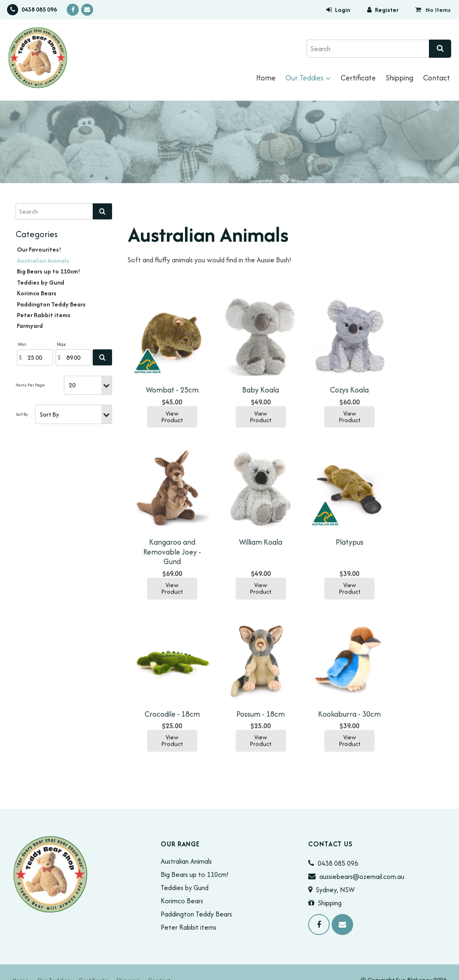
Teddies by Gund (41, 282)
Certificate (358, 78)
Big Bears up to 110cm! (49, 271)
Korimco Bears (37, 293)
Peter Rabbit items (44, 315)
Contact (437, 78)
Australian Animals (43, 260)
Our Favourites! (39, 249)
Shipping (399, 78)
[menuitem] (21, 964)
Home (266, 78)
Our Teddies (304, 78)
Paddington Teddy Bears (51, 304)
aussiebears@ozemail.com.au (362, 860)
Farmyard (30, 326)
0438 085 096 (39, 10)
